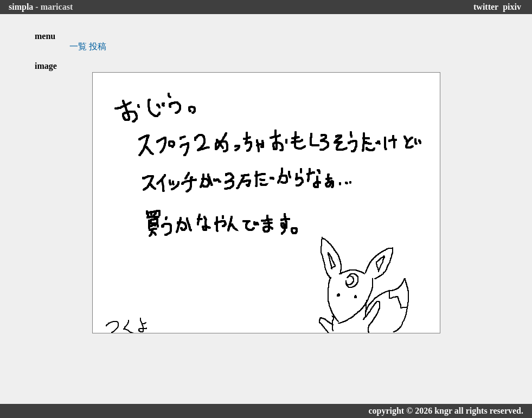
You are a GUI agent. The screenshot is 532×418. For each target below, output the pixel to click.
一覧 (78, 46)
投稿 (98, 46)
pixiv (512, 7)
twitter (486, 7)
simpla (21, 7)
